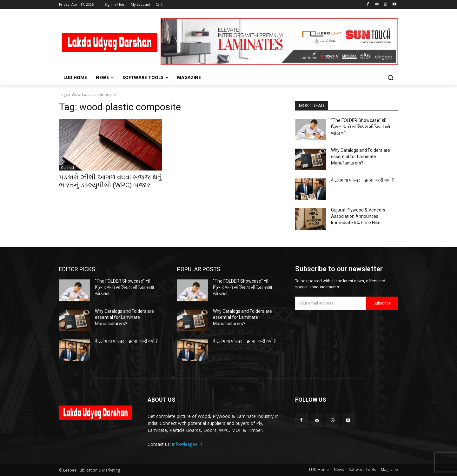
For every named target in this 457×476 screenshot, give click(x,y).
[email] (331, 303)
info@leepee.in (187, 444)
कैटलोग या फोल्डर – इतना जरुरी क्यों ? (362, 180)
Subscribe (382, 303)
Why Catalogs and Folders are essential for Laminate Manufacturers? (361, 156)
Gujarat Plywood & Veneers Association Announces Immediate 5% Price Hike (358, 216)
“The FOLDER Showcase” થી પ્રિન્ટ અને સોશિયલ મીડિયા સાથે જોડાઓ (361, 127)
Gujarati (67, 168)
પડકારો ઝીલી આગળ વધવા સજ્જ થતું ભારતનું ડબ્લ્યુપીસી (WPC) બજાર (110, 181)
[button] (390, 77)
